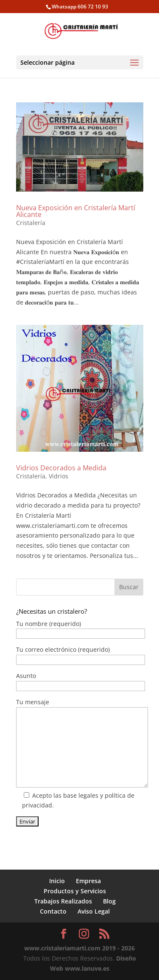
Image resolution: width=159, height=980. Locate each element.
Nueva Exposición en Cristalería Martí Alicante (76, 211)
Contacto (53, 911)
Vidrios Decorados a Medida (61, 468)
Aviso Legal (94, 911)
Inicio (57, 881)
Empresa (88, 881)
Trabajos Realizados (63, 901)
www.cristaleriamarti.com (62, 948)
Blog (109, 901)
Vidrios (59, 476)
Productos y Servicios (75, 891)
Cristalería (31, 223)
